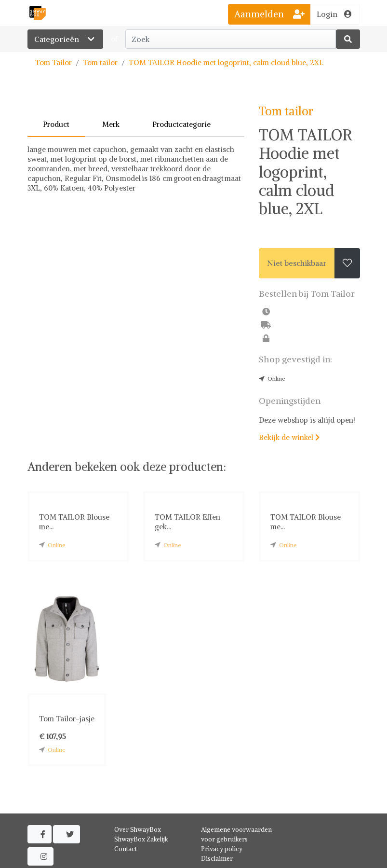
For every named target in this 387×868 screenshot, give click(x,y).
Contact (126, 849)
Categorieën (65, 39)
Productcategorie (181, 124)
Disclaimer (217, 859)
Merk (111, 124)
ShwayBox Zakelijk (141, 839)
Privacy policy (222, 849)
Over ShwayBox (138, 830)
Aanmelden (269, 14)
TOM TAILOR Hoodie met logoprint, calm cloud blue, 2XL (226, 62)
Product (56, 124)
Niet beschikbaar (297, 263)
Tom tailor (100, 62)
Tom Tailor (53, 62)
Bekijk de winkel (289, 437)
